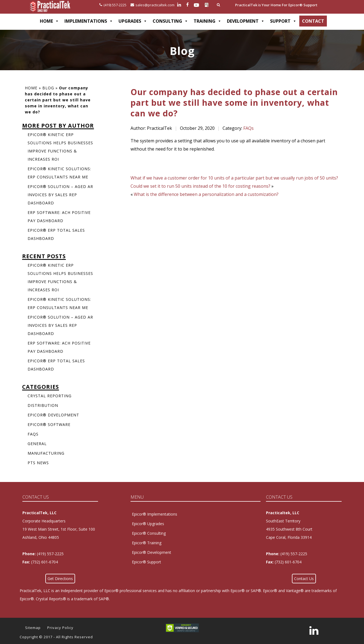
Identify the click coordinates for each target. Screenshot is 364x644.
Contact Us (304, 579)
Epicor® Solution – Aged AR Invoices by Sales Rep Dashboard (60, 195)
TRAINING (208, 21)
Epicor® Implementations (155, 514)
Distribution (43, 405)
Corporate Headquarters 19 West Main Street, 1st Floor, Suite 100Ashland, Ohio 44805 (59, 529)
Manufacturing (46, 453)
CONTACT (313, 21)
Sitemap (33, 628)
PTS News (38, 463)
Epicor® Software (49, 424)
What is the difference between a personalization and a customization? (206, 194)
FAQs (248, 128)
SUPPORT (283, 21)
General (37, 444)
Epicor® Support (147, 562)
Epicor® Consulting (149, 533)
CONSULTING (170, 21)
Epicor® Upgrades (148, 524)
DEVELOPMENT (246, 21)
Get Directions (60, 579)
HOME (49, 21)
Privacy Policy (60, 628)
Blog (48, 88)
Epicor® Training (147, 543)
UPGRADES (133, 21)
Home (31, 88)
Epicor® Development (53, 415)
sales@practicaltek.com (153, 5)
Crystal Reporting (50, 396)
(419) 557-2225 (113, 5)
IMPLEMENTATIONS (89, 21)
